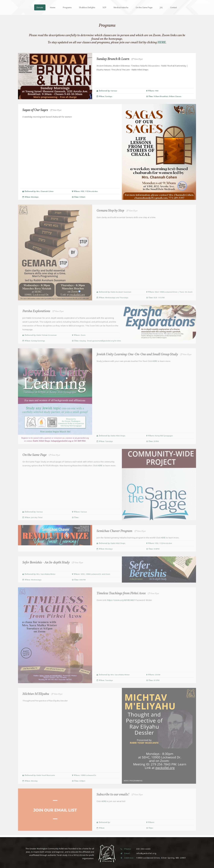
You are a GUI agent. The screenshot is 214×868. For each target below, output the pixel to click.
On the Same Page (144, 7)
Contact (174, 7)
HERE (162, 43)
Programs (67, 7)
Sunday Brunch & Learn (120, 59)
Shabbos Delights (87, 7)
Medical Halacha (121, 7)
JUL (161, 7)
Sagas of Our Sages (43, 110)
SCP (104, 7)
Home (53, 7)
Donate (40, 7)
